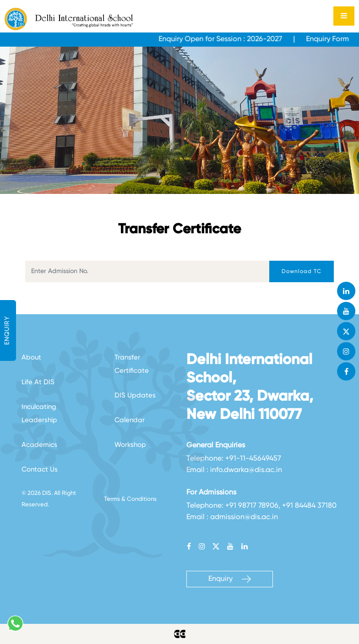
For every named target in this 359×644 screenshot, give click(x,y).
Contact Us (40, 470)
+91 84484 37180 (309, 506)
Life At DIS (38, 382)
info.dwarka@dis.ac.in (246, 470)
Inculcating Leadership (39, 413)
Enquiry (230, 579)
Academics (39, 445)
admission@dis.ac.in (244, 517)
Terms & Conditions (130, 499)
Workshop (130, 445)
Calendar (130, 420)
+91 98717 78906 (252, 506)
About (31, 357)
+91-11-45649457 (253, 459)
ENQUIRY (7, 330)
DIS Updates (135, 395)
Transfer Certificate (132, 364)
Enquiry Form (332, 39)
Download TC (302, 272)
